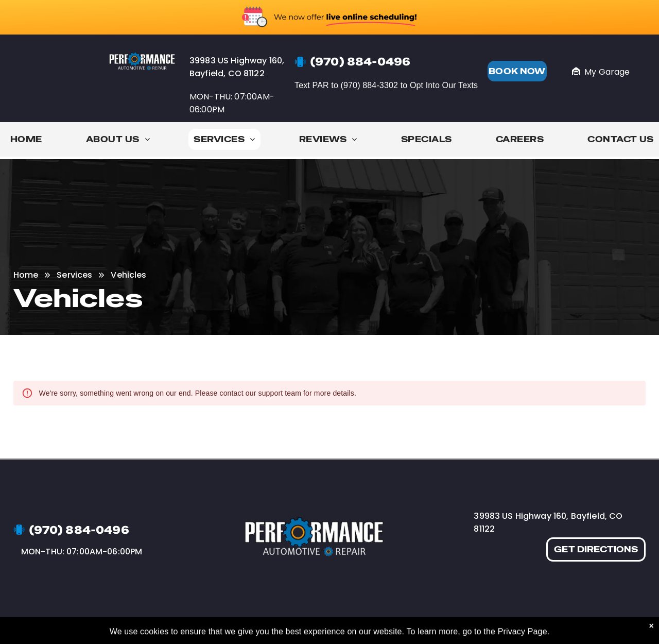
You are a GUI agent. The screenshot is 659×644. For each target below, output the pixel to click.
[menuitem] (26, 142)
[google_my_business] (497, 628)
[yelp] (478, 628)
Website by (603, 627)
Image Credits (553, 627)
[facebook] (458, 628)
